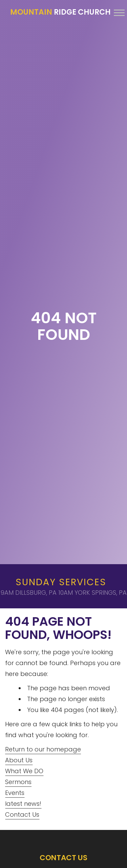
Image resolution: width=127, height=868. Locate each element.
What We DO (24, 771)
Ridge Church (60, 12)
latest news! (23, 804)
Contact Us (22, 814)
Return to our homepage (43, 749)
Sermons (18, 782)
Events (15, 793)
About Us (19, 760)
